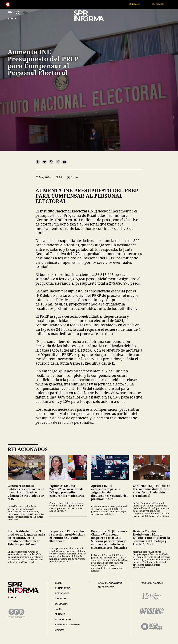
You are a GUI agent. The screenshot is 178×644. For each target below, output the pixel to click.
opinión (60, 630)
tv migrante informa (68, 625)
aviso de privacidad (110, 583)
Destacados (163, 4)
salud (59, 609)
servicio (60, 614)
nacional (61, 599)
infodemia (61, 604)
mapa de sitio (106, 587)
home (58, 583)
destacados (62, 593)
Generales (140, 4)
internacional (64, 619)
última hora (63, 588)
